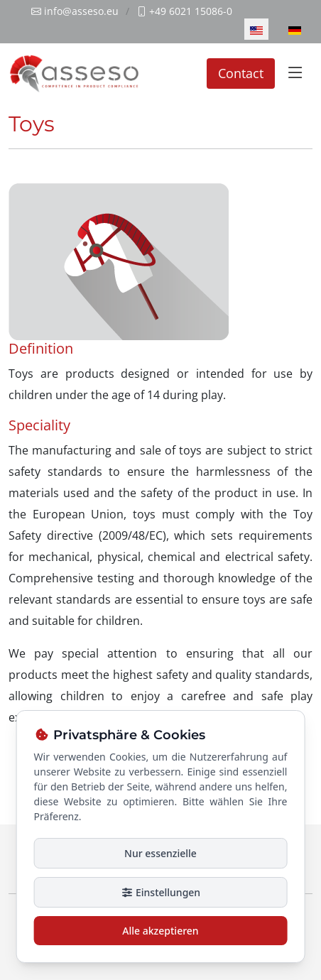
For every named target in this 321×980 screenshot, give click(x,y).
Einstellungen (160, 892)
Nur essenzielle (160, 853)
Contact (241, 73)
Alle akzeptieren (160, 931)
